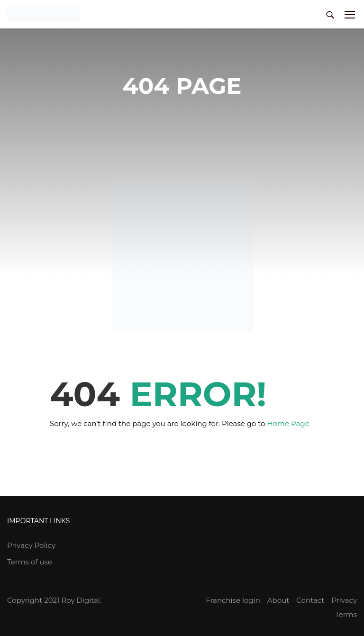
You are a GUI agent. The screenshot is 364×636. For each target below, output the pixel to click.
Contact (310, 600)
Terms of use (30, 562)
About (278, 600)
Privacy (344, 600)
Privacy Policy (31, 545)
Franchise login (233, 600)
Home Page (288, 423)
